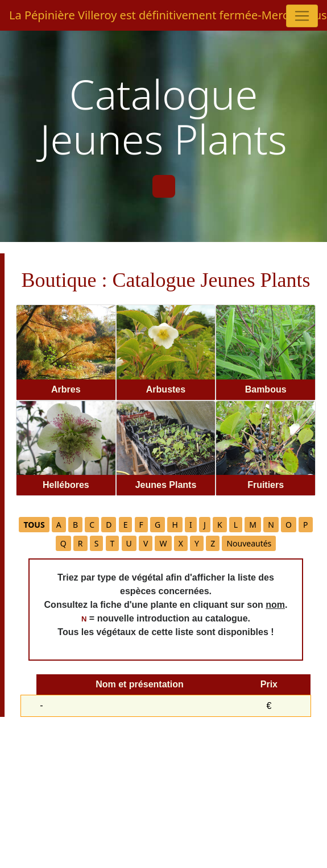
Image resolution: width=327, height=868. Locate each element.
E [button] (126, 525)
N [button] (271, 525)
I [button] (191, 525)
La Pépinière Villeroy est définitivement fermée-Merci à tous (159, 15)
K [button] (220, 525)
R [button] (80, 543)
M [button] (253, 525)
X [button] (181, 543)
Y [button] (197, 543)
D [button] (109, 525)
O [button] (289, 525)
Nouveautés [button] (249, 543)
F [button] (141, 525)
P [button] (305, 525)
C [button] (92, 525)
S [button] (97, 543)
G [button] (158, 525)
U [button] (129, 543)
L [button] (236, 525)
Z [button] (213, 543)
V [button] (146, 543)
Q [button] (63, 543)
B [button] (75, 525)
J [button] (205, 525)
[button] (34, 525)
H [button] (175, 525)
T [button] (113, 543)
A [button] (59, 525)
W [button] (163, 543)
